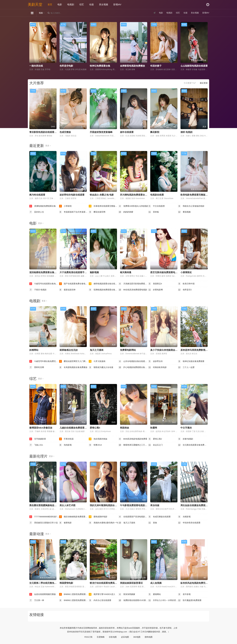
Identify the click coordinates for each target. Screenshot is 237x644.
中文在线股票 (157, 206)
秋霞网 (154, 427)
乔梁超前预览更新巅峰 (101, 132)
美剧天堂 (35, 4)
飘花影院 (155, 132)
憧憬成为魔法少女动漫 (102, 367)
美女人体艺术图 (67, 505)
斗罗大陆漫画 (97, 361)
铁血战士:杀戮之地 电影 (102, 195)
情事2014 (96, 444)
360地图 (138, 636)
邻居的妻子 (156, 66)
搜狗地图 (150, 636)
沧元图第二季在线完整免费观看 (45, 582)
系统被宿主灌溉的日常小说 (44, 522)
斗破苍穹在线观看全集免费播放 (44, 283)
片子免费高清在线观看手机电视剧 (77, 272)
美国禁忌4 (156, 283)
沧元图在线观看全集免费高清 (193, 444)
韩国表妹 (125, 427)
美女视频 (104, 4)
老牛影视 (185, 593)
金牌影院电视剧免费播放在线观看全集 (139, 66)
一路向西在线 (36, 66)
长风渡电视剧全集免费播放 (74, 367)
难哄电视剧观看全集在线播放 (104, 283)
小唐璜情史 (186, 272)
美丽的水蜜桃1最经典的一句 (104, 522)
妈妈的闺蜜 (126, 212)
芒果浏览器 (67, 438)
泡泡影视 (66, 444)
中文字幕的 (186, 427)
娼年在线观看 (127, 132)
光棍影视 (185, 516)
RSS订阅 (87, 636)
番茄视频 (185, 212)
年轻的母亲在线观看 (190, 522)
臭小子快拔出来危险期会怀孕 (165, 350)
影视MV (117, 4)
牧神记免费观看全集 (100, 66)
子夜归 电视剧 (38, 289)
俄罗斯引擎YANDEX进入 (103, 593)
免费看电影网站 (128, 350)
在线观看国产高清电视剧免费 (133, 516)
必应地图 (125, 636)
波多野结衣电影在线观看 (72, 195)
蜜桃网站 (155, 593)
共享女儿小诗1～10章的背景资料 (163, 599)
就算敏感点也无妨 (69, 350)
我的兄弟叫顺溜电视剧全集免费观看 (108, 505)
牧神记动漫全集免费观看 (192, 361)
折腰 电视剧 (186, 438)
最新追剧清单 (68, 289)
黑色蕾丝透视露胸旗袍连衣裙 (44, 505)
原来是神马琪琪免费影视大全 (195, 350)
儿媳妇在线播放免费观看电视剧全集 (78, 427)
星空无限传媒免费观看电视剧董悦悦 (168, 272)
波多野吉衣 (156, 361)
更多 (48, 146)
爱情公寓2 (156, 438)
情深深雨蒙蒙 (127, 593)
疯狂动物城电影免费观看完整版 (74, 516)
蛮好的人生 (37, 212)
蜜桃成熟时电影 (99, 516)
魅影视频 (94, 272)
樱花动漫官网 (97, 212)
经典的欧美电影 (158, 367)
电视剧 (71, 4)
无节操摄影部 (38, 438)
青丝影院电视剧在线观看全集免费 (46, 132)
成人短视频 (156, 582)
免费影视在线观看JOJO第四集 (133, 599)
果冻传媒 (155, 505)
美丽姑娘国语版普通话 (131, 582)
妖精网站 (34, 350)
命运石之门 (156, 444)
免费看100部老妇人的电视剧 (133, 206)
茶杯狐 (154, 212)
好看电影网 (156, 289)
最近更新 (203, 83)
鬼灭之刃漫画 (97, 350)
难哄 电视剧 (186, 132)
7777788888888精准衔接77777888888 (44, 516)
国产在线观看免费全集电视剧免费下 (74, 283)
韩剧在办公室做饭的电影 (192, 206)
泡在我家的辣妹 (99, 438)
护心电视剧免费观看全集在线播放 (133, 367)
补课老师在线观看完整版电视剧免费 (104, 206)
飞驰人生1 (37, 444)
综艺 (82, 4)
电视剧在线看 (157, 195)
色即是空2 (185, 289)
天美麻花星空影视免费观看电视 (133, 283)
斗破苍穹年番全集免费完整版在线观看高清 (44, 361)
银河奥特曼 (126, 272)
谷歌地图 (112, 636)
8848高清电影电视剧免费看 (133, 438)
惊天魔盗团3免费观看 (190, 599)
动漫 (91, 4)
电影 (60, 4)
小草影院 (66, 206)
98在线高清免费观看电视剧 (133, 289)
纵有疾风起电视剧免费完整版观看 (197, 582)
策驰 (153, 522)
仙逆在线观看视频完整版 (43, 593)
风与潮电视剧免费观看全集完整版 (137, 195)
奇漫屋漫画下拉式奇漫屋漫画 (74, 212)
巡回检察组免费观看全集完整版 (45, 272)
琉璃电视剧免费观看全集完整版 (104, 289)
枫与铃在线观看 (37, 195)
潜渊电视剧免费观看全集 (43, 206)
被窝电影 (66, 522)
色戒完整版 (65, 132)
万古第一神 (37, 599)
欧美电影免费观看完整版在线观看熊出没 (201, 195)
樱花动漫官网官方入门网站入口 (74, 361)
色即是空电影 (66, 66)
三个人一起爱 (187, 367)
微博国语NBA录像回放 (41, 427)
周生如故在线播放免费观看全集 (196, 505)
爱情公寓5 (95, 427)
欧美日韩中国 (187, 283)
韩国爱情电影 (66, 582)
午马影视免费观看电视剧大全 (135, 505)
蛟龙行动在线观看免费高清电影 (106, 582)
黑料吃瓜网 (37, 367)
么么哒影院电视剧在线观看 (194, 66)
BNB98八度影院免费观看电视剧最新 (74, 593)
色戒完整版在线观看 (160, 516)
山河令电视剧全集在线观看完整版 (133, 361)
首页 (50, 4)
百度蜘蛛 (100, 636)
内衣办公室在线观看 (101, 599)
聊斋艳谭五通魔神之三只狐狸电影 (133, 444)
